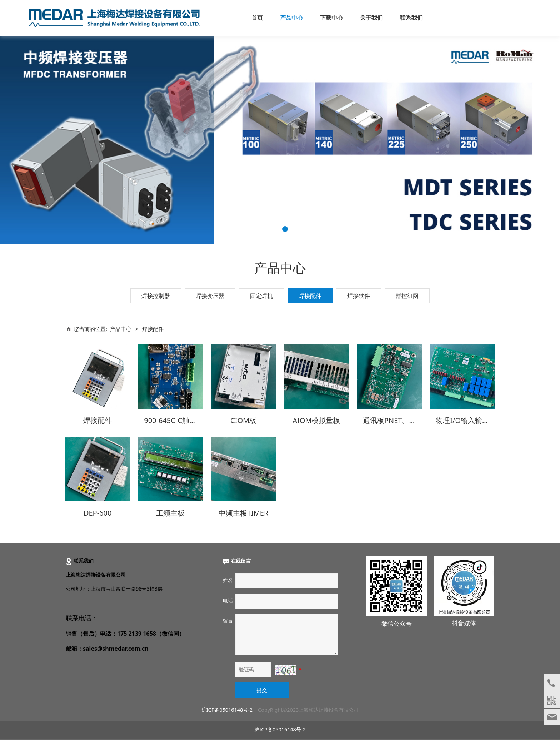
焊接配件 (310, 296)
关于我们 (371, 18)
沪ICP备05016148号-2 (227, 707)
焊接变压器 (210, 296)
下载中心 (331, 18)
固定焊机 (261, 296)
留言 (228, 618)
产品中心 (291, 18)
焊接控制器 (156, 296)
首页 (257, 18)
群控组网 (407, 296)
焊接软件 (359, 296)
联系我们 (411, 18)
